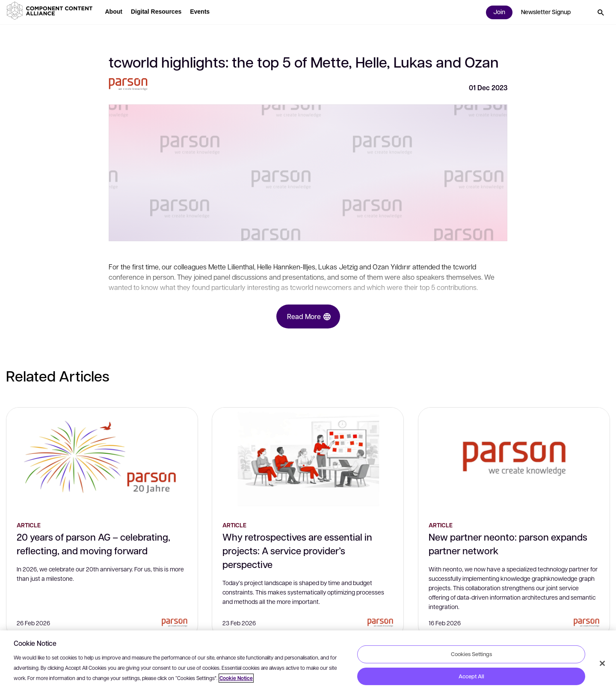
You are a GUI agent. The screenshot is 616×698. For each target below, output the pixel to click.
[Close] (602, 663)
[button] (51, 11)
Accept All (471, 676)
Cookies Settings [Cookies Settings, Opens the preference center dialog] (471, 654)
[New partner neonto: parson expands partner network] (514, 459)
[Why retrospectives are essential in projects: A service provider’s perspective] (308, 459)
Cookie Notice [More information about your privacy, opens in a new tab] (236, 678)
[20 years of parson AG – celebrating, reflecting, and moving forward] (102, 459)
